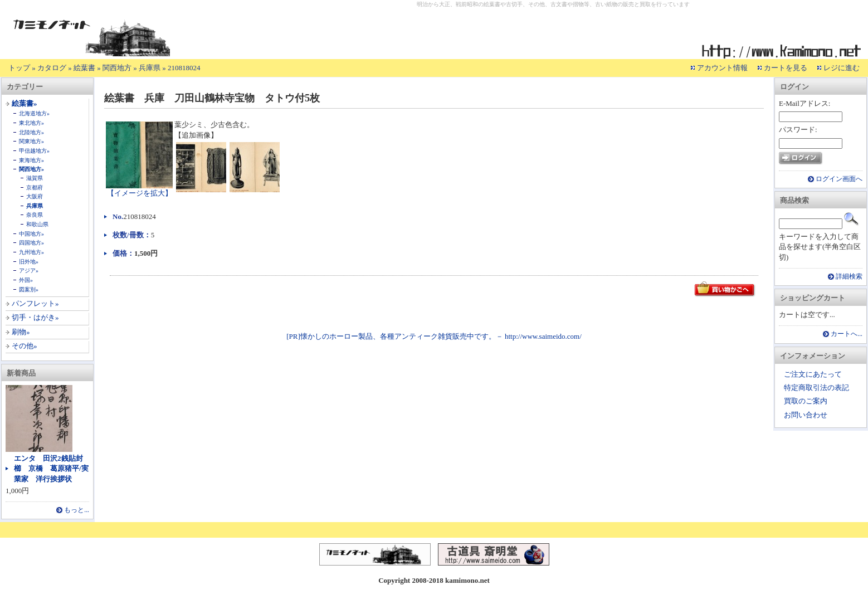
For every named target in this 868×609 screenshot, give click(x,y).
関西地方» (31, 169)
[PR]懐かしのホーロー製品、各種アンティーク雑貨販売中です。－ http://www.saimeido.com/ (434, 336)
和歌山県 (37, 224)
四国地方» (31, 243)
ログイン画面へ (839, 179)
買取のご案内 (806, 401)
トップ (19, 68)
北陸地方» (31, 132)
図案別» (29, 289)
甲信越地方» (34, 151)
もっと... (77, 510)
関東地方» (31, 141)
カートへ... (847, 334)
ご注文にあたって (813, 374)
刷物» (21, 332)
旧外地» (29, 262)
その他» (25, 346)
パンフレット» (35, 303)
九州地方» (31, 252)
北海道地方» (34, 113)
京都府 (35, 187)
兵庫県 (150, 68)
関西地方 (117, 68)
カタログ (52, 68)
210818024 (184, 68)
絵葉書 (84, 68)
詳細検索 (849, 277)
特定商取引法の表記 (816, 388)
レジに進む (842, 68)
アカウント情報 (722, 68)
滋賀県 (35, 178)
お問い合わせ (806, 415)
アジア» (29, 271)
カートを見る (786, 68)
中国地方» (31, 234)
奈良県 (35, 215)
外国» (26, 280)
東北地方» (31, 123)
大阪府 (35, 196)
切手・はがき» (35, 317)
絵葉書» (25, 103)
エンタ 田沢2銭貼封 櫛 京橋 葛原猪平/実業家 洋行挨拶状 (52, 468)
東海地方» (31, 160)
